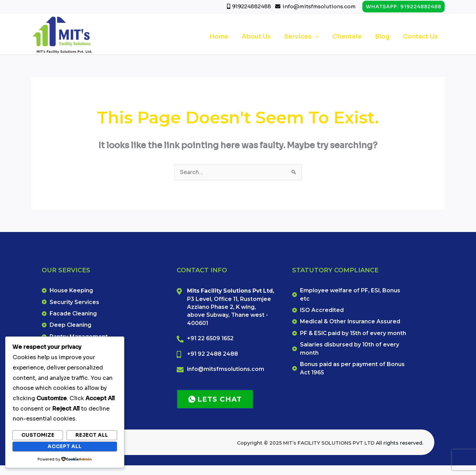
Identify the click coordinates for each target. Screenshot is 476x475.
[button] (403, 7)
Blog (384, 37)
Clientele (350, 37)
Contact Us (421, 37)
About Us (262, 37)
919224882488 (252, 6)
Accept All (65, 446)
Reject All (92, 435)
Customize (38, 435)
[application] (320, 37)
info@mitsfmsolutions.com (319, 6)
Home (226, 37)
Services (306, 37)
